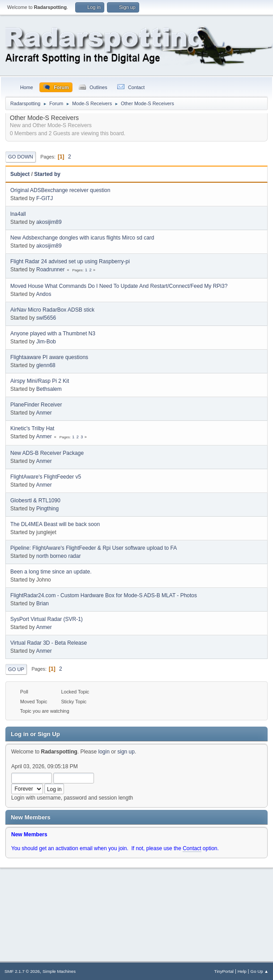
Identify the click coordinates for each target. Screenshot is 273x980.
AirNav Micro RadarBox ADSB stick (52, 310)
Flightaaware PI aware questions (49, 357)
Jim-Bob (46, 342)
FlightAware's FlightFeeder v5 (46, 477)
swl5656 (46, 318)
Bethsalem (49, 389)
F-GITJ (45, 198)
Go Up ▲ (260, 971)
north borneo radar (58, 556)
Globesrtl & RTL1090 (35, 501)
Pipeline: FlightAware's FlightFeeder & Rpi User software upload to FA (94, 548)
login (104, 752)
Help (242, 971)
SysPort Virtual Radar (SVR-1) (47, 619)
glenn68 (46, 365)
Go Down (21, 157)
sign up (126, 752)
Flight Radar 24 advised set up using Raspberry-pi (70, 261)
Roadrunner (50, 270)
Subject (20, 174)
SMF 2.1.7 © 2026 (22, 971)
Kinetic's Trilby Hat (32, 428)
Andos (43, 294)
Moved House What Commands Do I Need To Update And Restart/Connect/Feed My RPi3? (119, 286)
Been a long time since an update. (51, 572)
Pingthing (47, 509)
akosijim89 (49, 222)
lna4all (18, 214)
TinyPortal (224, 971)
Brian (43, 603)
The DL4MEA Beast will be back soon (55, 524)
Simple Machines (59, 971)
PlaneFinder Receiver (36, 405)
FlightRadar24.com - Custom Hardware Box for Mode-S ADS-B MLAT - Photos (104, 595)
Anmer (44, 413)
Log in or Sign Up (35, 734)
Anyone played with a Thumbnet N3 (53, 334)
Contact (192, 848)
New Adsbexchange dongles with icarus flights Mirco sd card (82, 238)
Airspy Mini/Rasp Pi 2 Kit (40, 381)
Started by (47, 174)
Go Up (16, 669)
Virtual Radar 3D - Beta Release (49, 643)
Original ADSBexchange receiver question (60, 190)
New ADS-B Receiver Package (47, 453)
